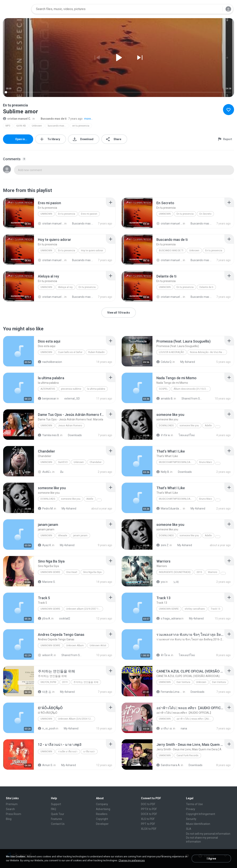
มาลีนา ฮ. (164, 728)
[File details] (19, 213)
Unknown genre (50, 572)
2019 (65, 682)
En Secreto (205, 214)
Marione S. (47, 582)
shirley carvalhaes (195, 609)
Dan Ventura (183, 682)
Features (56, 819)
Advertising (103, 809)
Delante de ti (206, 287)
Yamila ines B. (49, 435)
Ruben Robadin (96, 352)
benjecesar (47, 399)
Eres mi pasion (89, 214)
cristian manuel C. (17, 119)
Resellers (102, 814)
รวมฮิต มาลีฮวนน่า (68, 752)
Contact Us (58, 824)
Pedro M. (46, 509)
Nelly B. (163, 472)
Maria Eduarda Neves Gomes (169, 509)
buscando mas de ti (58, 126)
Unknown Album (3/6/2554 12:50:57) (77, 719)
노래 (174, 582)
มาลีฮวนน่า (89, 752)
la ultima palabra (96, 389)
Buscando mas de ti (51, 119)
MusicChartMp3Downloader (177, 462)
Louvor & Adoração (172, 352)
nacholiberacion (50, 362)
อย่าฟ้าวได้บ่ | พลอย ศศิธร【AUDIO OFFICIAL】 (195, 719)
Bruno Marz (206, 462)
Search (10, 809)
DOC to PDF (148, 804)
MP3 (8, 126)
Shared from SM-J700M (70, 655)
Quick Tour (58, 814)
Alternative (48, 389)
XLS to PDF (148, 819)
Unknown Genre (169, 609)
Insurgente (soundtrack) (175, 572)
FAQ (54, 809)
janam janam (80, 536)
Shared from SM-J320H (190, 399)
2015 (199, 572)
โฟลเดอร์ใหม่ (184, 435)
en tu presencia (81, 126)
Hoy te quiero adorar (92, 251)
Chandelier (96, 462)
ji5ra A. (44, 618)
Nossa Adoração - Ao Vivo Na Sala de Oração (208, 352)
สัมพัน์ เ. (45, 472)
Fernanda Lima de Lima (169, 692)
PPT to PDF (148, 824)
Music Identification (198, 824)
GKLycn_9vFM (48, 682)
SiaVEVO (63, 462)
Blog (9, 819)
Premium (12, 804)
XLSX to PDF (149, 829)
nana (182, 728)
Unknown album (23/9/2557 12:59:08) (85, 609)
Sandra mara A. (168, 765)
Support (56, 804)
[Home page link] (16, 9)
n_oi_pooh (47, 728)
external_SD (70, 399)
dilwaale (63, 536)
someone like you (189, 426)
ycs (161, 582)
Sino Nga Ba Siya (92, 572)
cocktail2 (62, 618)
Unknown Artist (98, 645)
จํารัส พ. (163, 435)
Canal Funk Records (188, 755)
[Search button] (217, 9)
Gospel (163, 389)
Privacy (191, 809)
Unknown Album (75, 645)
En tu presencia (67, 214)
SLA (189, 829)
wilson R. (46, 655)
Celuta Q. (164, 362)
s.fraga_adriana (169, 618)
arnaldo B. (165, 399)
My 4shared (185, 362)
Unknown (37, 126)
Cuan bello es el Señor (70, 352)
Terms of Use (194, 804)
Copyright (102, 819)
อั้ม (60, 472)
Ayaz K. (45, 545)
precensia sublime (71, 389)
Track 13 (215, 609)
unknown (46, 536)
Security (191, 819)
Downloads (73, 435)
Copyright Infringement (201, 814)
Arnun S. (45, 765)
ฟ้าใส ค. (163, 655)
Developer (102, 824)
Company (102, 804)
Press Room (14, 814)
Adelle (208, 426)
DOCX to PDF (149, 814)
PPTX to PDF (149, 809)
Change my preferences (132, 861)
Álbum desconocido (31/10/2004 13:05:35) (192, 389)
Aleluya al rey (65, 287)
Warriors (213, 572)
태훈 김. (45, 692)
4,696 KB (21, 126)
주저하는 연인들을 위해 (86, 682)
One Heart (72, 572)
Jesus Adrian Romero (70, 426)
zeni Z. (163, 545)
